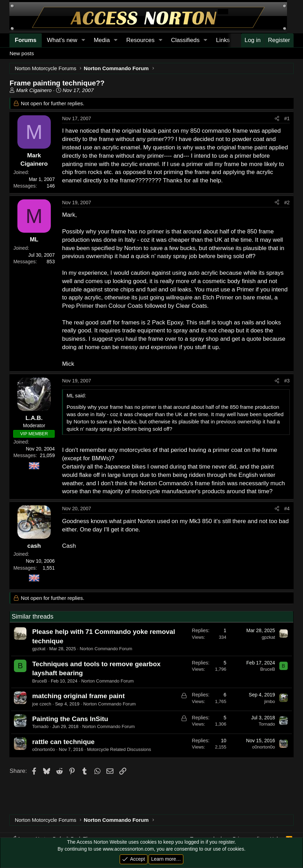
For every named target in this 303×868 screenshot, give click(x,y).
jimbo (270, 701)
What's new (62, 40)
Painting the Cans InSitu (70, 719)
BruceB (39, 681)
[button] (83, 40)
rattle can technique (63, 742)
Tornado (40, 726)
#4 (287, 509)
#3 (287, 381)
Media (102, 40)
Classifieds (185, 40)
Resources (140, 40)
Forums (25, 40)
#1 (287, 118)
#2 (287, 202)
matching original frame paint (78, 696)
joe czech (42, 704)
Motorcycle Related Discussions (119, 749)
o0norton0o (43, 749)
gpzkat (39, 649)
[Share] (277, 119)
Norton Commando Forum (106, 649)
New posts (22, 53)
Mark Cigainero (34, 90)
